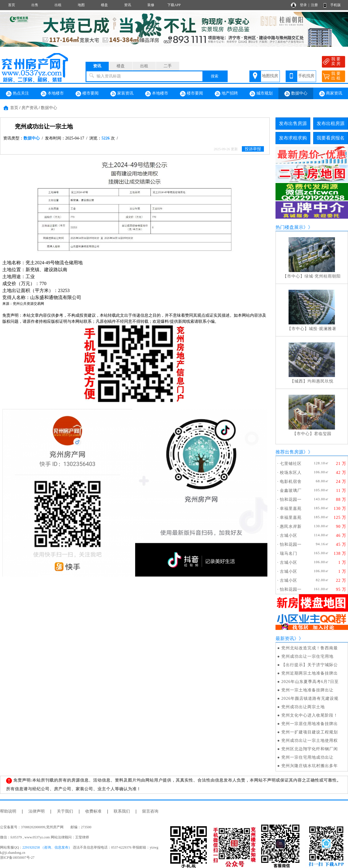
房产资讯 (30, 108)
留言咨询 (150, 811)
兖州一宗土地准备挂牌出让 (307, 690)
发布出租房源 (331, 123)
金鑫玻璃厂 (291, 491)
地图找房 (270, 76)
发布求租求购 (293, 138)
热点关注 (17, 94)
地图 (81, 5)
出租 (58, 5)
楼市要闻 (87, 94)
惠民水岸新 (291, 527)
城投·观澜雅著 (323, 329)
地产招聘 (226, 94)
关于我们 (65, 811)
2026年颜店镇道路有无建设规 (310, 698)
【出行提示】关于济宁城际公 (310, 665)
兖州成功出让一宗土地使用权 (310, 741)
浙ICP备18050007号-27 (17, 858)
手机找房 (306, 76)
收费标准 (93, 811)
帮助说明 (8, 811)
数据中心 (296, 94)
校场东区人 (291, 473)
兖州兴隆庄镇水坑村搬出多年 (310, 766)
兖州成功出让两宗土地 (303, 707)
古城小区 (289, 536)
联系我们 (122, 811)
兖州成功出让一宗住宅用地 (307, 656)
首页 (12, 5)
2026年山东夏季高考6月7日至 (310, 682)
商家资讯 (331, 94)
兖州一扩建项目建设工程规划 (310, 732)
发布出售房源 (293, 123)
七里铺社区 (291, 464)
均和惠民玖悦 (320, 381)
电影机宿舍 (291, 482)
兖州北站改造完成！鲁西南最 (310, 648)
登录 (303, 5)
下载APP (174, 5)
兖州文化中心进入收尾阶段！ (310, 715)
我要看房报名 (331, 138)
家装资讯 (122, 94)
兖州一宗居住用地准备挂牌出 (310, 724)
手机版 (336, 5)
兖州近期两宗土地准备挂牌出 (310, 673)
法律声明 (37, 811)
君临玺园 (323, 434)
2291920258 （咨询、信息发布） (47, 847)
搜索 (215, 76)
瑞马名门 (289, 553)
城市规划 (261, 94)
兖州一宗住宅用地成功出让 (307, 757)
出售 (35, 5)
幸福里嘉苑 (291, 509)
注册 (314, 5)
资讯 (128, 5)
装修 (151, 5)
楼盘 (104, 5)
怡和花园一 (291, 500)
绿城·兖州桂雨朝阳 (323, 276)
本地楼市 (52, 94)
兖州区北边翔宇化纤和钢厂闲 (310, 749)
